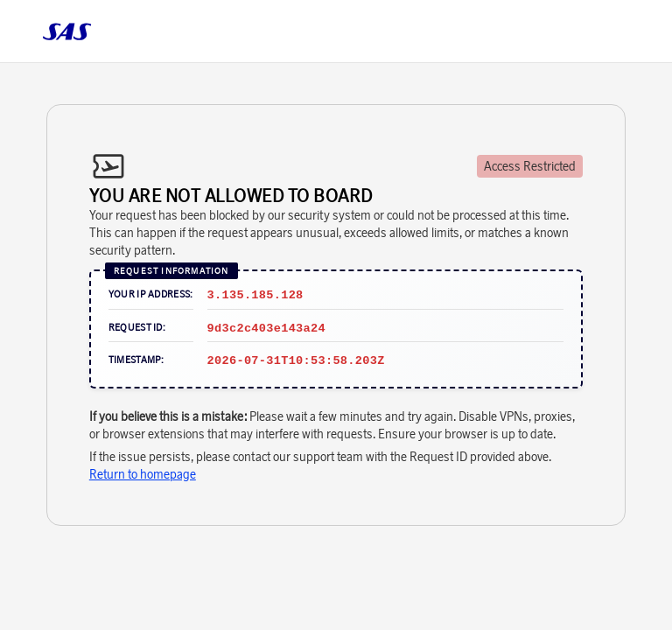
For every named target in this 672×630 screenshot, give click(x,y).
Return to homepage (143, 474)
